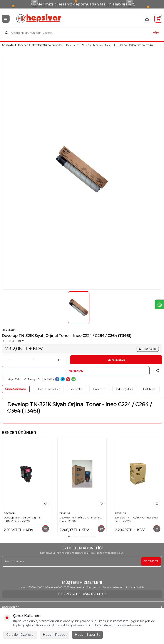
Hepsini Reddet (55, 635)
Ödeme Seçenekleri (48, 389)
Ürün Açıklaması (16, 389)
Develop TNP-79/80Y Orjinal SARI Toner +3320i (136, 519)
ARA (156, 32)
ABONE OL (151, 561)
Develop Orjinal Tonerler (47, 45)
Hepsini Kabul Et (87, 635)
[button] (69, 537)
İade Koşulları (124, 389)
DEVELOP (8, 330)
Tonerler (23, 45)
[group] (82, 169)
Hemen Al (76, 371)
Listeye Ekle (11, 379)
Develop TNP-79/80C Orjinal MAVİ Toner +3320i (81, 519)
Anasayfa (8, 45)
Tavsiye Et (32, 379)
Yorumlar (77, 389)
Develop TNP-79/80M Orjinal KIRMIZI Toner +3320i (22, 519)
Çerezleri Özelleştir (20, 635)
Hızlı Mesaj (150, 389)
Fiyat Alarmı (148, 349)
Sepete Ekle (116, 360)
